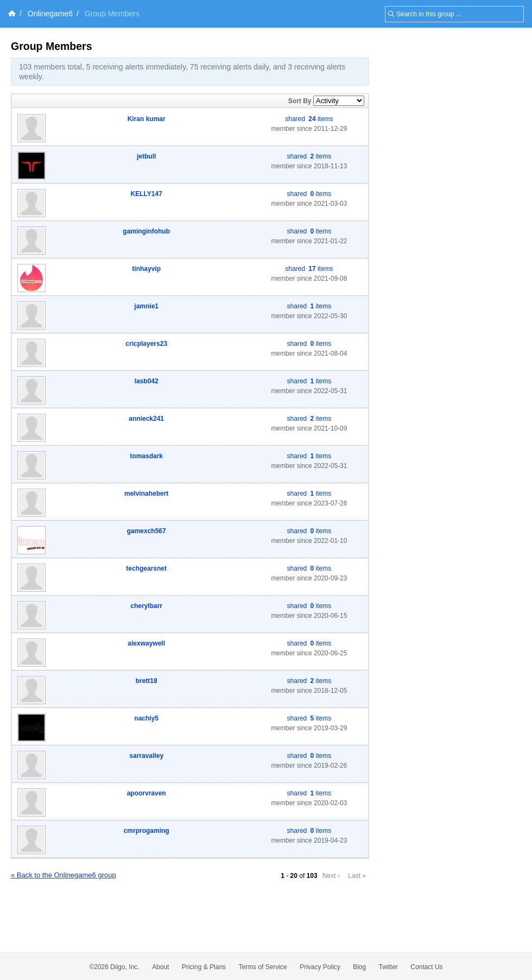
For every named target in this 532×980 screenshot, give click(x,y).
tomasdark (146, 456)
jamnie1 (146, 306)
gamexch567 (147, 531)
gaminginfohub (146, 231)
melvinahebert (146, 494)
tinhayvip (146, 269)
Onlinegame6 (50, 14)
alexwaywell (146, 643)
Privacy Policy (320, 967)
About (160, 967)
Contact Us (426, 967)
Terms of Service (262, 967)
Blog (359, 967)
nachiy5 (146, 718)
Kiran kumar (147, 119)
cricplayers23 (146, 344)
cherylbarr (146, 606)
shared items (309, 119)
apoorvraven (147, 793)
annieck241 (146, 419)
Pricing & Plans (204, 967)
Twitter (388, 967)
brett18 (147, 681)
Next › (331, 876)
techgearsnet (146, 568)
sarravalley (146, 756)
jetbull (146, 156)
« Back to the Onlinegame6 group (64, 875)
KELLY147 (147, 194)
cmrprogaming (147, 831)
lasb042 (147, 381)
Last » (357, 876)
